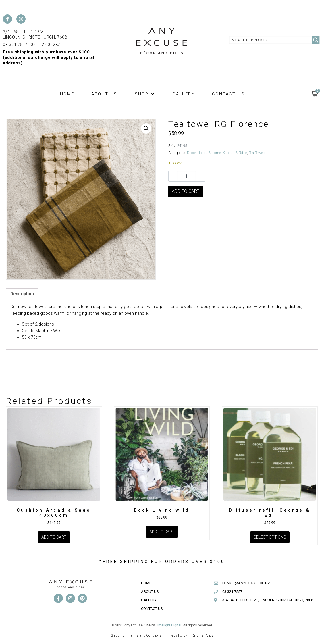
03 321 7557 (15, 45)
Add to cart (186, 191)
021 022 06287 (46, 45)
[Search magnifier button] (316, 40)
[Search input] (271, 40)
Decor (191, 153)
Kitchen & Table (235, 153)
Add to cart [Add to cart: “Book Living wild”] (162, 532)
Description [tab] (22, 294)
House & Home (209, 153)
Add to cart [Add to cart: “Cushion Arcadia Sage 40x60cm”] (54, 537)
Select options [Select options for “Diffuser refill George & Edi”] (270, 537)
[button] (145, 94)
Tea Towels (257, 153)
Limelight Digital (168, 625)
